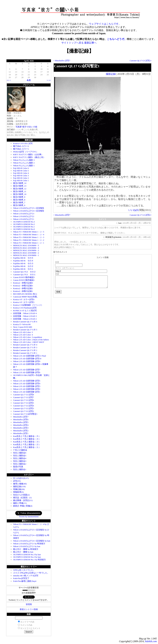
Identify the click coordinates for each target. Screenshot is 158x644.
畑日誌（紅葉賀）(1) (22, 498)
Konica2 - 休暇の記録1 (23, 291)
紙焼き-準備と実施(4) (23, 506)
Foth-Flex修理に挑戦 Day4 (25, 581)
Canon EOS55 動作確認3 (24, 277)
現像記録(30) (19, 489)
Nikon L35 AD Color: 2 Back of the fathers (31, 340)
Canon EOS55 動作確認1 (24, 280)
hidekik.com (151, 641)
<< (8, 80)
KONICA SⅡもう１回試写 (25, 311)
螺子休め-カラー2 (21, 146)
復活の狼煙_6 (19, 205)
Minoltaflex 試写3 (21, 428)
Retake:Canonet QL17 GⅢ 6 (25, 322)
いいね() (134, 210)
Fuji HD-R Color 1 (21, 180)
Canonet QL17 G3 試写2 (23, 411)
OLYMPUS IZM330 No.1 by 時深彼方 (29, 560)
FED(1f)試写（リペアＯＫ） (26, 152)
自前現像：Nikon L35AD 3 (25, 316)
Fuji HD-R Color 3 (21, 176)
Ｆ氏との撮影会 (20, 450)
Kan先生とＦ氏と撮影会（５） (27, 436)
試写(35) (17, 481)
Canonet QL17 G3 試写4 (23, 406)
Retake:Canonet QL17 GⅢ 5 (25, 330)
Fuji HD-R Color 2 (21, 178)
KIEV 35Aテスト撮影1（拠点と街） (29, 157)
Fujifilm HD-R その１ (23, 269)
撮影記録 (111, 74)
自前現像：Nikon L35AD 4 (25, 313)
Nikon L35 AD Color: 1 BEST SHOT (29, 342)
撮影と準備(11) (20, 503)
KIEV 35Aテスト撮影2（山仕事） (28, 154)
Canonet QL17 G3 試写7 (23, 397)
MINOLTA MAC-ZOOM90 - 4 (26, 248)
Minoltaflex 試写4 (21, 425)
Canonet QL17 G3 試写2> (141, 61)
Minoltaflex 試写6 (21, 420)
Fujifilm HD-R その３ (23, 263)
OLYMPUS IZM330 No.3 (24, 222)
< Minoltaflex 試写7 (62, 61)
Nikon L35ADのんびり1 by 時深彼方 (29, 544)
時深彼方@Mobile (113, 237)
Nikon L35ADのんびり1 (24, 219)
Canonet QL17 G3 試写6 (23, 400)
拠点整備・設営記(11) (23, 500)
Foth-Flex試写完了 (21, 578)
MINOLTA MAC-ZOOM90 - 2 (26, 253)
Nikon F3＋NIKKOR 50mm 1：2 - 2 (29, 240)
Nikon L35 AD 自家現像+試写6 (27, 372)
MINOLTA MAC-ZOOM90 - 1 (26, 255)
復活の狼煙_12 (20, 189)
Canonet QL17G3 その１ (24, 275)
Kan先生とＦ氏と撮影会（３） (27, 442)
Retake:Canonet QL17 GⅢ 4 (25, 345)
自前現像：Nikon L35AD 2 (25, 319)
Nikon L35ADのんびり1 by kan (27, 546)
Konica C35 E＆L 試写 (23, 143)
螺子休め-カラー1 (21, 149)
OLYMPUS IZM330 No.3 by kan (27, 554)
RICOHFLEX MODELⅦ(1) (25, 294)
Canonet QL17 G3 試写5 (23, 403)
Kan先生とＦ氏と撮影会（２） (27, 444)
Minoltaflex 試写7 (21, 417)
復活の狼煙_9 (19, 197)
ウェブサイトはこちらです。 (105, 24)
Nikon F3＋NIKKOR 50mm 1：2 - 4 (29, 234)
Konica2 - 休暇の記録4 (23, 283)
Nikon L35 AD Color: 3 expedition (28, 337)
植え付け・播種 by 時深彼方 (26, 549)
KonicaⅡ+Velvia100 (22, 324)
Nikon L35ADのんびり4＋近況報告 (29, 211)
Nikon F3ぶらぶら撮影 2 (24, 163)
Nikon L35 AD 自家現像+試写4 (27, 383)
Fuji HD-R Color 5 (21, 171)
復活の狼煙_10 (20, 194)
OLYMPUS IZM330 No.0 (24, 229)
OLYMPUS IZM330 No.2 (24, 224)
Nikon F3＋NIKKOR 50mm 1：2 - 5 (29, 232)
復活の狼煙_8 (19, 200)
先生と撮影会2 (20, 464)
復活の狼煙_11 (20, 191)
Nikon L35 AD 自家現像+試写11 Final (29, 356)
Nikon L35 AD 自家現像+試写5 (27, 381)
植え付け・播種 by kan (23, 552)
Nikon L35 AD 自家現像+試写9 (27, 361)
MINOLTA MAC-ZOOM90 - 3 (26, 250)
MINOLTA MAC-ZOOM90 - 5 (26, 245)
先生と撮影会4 (20, 458)
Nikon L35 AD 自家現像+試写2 (27, 389)
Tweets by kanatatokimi (29, 516)
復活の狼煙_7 (19, 202)
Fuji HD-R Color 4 (21, 173)
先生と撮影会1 (20, 469)
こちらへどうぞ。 (117, 39)
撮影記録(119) (19, 486)
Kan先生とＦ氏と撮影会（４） (27, 439)
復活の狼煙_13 (20, 186)
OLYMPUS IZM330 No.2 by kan (27, 557)
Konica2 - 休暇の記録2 (23, 288)
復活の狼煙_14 (20, 183)
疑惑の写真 (18, 467)
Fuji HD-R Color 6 (21, 168)
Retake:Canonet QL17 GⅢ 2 (25, 350)
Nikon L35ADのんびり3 (24, 214)
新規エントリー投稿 (29, 609)
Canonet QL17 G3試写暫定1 (25, 414)
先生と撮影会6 (20, 453)
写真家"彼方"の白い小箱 (26, 127)
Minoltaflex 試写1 (21, 433)
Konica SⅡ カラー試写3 (24, 302)
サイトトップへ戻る (73, 43)
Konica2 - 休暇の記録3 (23, 286)
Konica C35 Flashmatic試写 (25, 308)
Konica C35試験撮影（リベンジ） (28, 305)
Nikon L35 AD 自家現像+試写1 (27, 392)
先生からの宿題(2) (21, 495)
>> (50, 80)
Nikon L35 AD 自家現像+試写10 (27, 359)
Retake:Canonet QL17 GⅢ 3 (25, 347)
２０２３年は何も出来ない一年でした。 (31, 573)
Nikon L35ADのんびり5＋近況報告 (29, 208)
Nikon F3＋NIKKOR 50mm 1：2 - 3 (29, 237)
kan (120, 223)
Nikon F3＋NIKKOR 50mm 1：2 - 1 (29, 243)
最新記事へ (90, 43)
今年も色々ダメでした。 (24, 570)
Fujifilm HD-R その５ (23, 258)
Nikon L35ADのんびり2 (24, 216)
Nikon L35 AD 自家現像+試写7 (27, 370)
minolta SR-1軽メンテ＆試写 (26, 576)
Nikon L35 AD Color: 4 (23, 335)
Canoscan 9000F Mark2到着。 (26, 297)
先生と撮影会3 (20, 461)
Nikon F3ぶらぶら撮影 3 (24, 160)
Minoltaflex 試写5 (21, 422)
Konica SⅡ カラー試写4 (24, 299)
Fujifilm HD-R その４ (23, 261)
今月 (29, 80)
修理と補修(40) (20, 484)
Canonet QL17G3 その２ (24, 272)
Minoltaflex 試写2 (21, 431)
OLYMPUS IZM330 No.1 (24, 227)
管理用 (29, 604)
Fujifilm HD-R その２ (23, 266)
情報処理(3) (18, 492)
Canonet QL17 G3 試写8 (23, 395)
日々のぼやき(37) (21, 478)
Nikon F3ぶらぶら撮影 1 (24, 166)
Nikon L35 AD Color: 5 (23, 332)
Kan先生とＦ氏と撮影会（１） (27, 447)
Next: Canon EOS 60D (23, 327)
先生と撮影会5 (20, 456)
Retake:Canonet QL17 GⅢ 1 (25, 353)
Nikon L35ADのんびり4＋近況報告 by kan (32, 541)
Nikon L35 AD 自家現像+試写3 (27, 386)
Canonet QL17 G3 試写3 (23, 408)
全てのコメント (60, 252)
